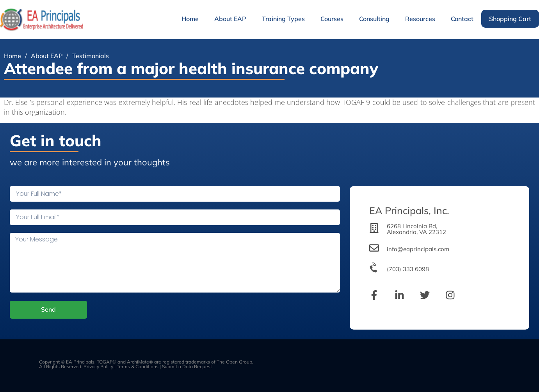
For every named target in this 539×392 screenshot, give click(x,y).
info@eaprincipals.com (418, 249)
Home (190, 19)
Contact (462, 19)
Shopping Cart (510, 19)
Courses (332, 19)
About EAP (230, 19)
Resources (420, 19)
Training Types (283, 19)
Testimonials (91, 56)
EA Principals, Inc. (409, 210)
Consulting (374, 19)
